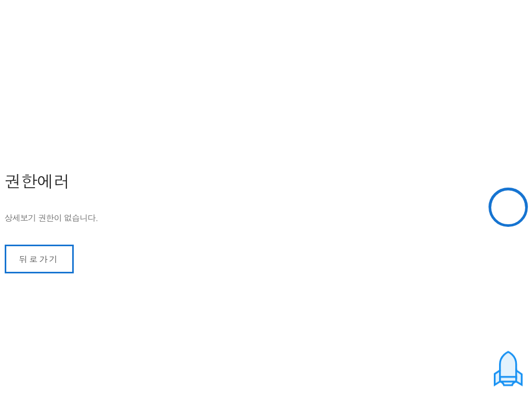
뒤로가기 (39, 259)
